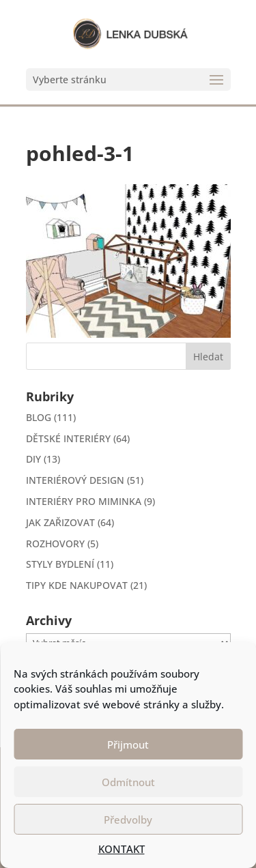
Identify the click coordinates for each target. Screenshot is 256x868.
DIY (33, 459)
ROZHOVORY (55, 544)
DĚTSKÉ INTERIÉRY (68, 438)
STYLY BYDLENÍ (60, 564)
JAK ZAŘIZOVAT (60, 522)
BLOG (39, 417)
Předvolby (128, 820)
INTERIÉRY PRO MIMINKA (84, 501)
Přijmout (128, 744)
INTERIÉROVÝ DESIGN (75, 480)
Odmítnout (128, 782)
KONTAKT (122, 849)
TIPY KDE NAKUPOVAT (77, 585)
